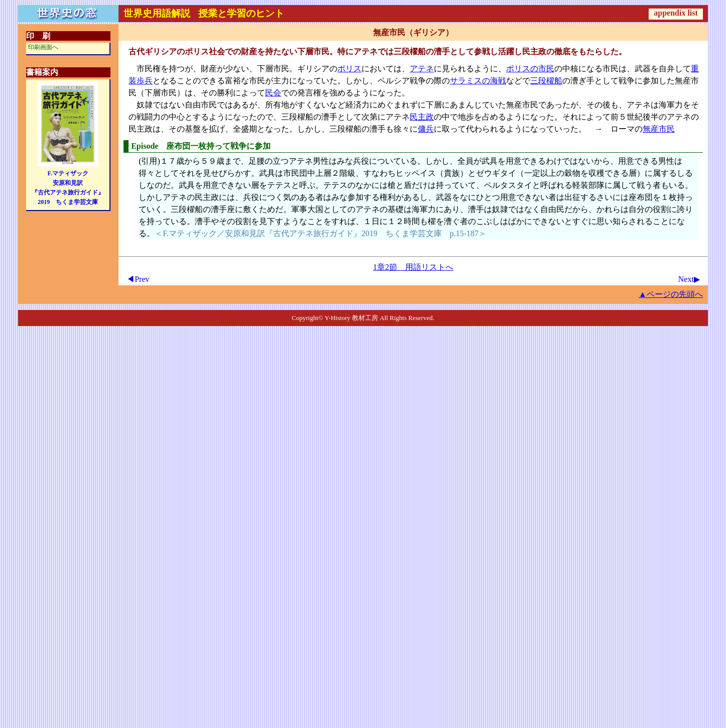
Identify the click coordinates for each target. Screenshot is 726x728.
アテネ (422, 69)
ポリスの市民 (530, 69)
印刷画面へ (43, 47)
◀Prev (138, 279)
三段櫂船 (546, 81)
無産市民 (659, 129)
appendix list (676, 13)
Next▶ (689, 279)
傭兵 (426, 129)
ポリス (349, 69)
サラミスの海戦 (478, 81)
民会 (273, 93)
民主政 (422, 117)
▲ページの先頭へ (671, 294)
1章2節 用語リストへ (413, 267)
